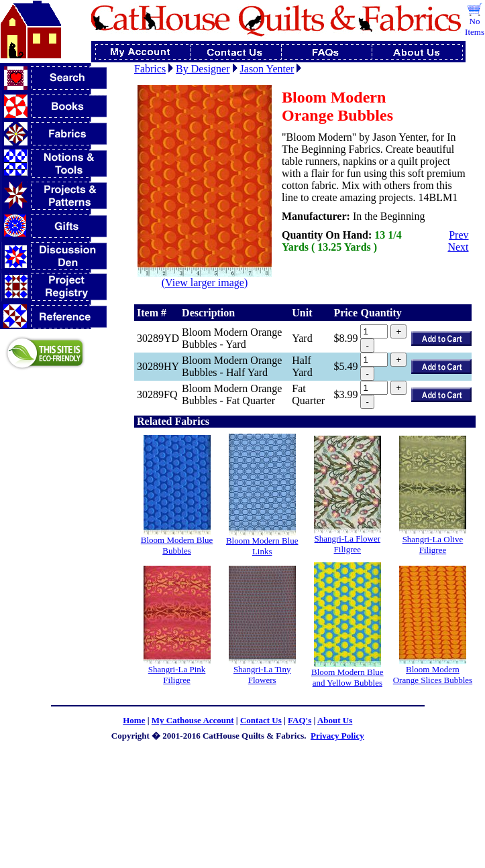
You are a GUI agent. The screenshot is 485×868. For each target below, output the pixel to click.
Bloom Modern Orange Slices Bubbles (433, 675)
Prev (459, 235)
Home (134, 720)
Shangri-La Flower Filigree (348, 544)
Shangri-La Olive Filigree (433, 545)
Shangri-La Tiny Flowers (262, 675)
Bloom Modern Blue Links (262, 546)
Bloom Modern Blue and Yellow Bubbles (347, 677)
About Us (335, 720)
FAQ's (300, 720)
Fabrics (150, 69)
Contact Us (261, 720)
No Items (475, 26)
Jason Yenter (267, 69)
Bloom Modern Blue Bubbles (177, 545)
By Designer (203, 69)
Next (458, 247)
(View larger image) (205, 278)
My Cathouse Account (193, 720)
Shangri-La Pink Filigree (177, 675)
